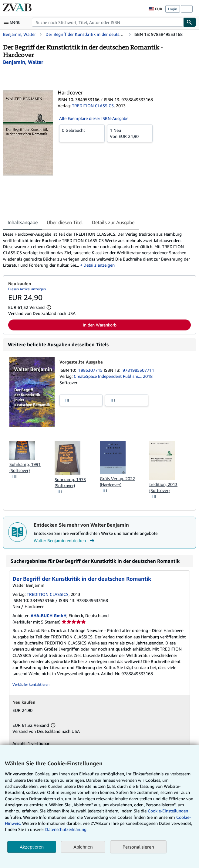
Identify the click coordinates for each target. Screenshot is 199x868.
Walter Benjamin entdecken (65, 541)
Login (173, 9)
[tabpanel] (97, 250)
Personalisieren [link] (138, 847)
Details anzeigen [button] (99, 265)
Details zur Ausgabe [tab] (113, 222)
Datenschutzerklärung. (66, 829)
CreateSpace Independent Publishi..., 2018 (113, 376)
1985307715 (91, 370)
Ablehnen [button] (83, 847)
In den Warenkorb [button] (100, 325)
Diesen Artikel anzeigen (27, 289)
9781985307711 (138, 370)
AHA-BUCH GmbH (49, 615)
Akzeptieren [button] (32, 847)
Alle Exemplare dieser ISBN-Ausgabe (94, 118)
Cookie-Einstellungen (168, 811)
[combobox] (108, 22)
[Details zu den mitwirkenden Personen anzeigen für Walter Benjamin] (23, 62)
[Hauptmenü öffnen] (13, 22)
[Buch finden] (190, 22)
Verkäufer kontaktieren (31, 684)
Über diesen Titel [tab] (65, 222)
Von (130, 133)
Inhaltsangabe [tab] (23, 222)
